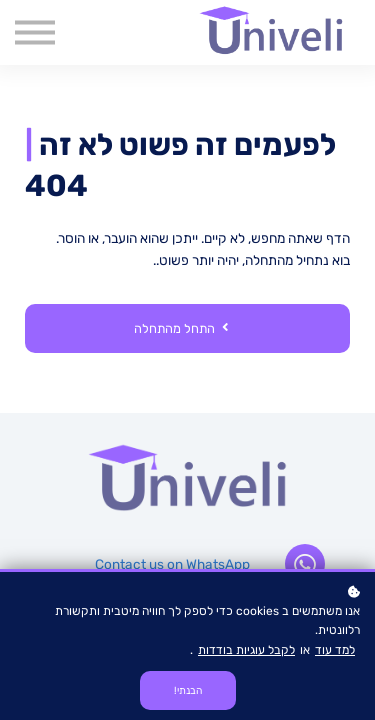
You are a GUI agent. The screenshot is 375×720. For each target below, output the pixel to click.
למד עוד (335, 650)
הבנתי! (188, 690)
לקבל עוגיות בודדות (246, 650)
